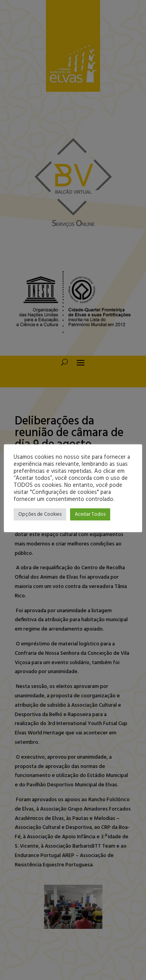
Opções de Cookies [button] (40, 514)
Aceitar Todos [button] (90, 514)
